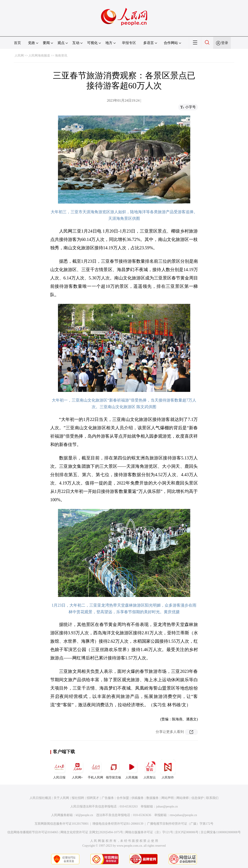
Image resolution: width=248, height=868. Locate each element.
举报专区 (129, 43)
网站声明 (168, 798)
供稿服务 (138, 798)
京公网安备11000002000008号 (221, 832)
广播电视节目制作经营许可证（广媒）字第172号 (180, 824)
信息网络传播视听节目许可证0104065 (33, 832)
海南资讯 (61, 56)
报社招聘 (78, 798)
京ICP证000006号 (187, 832)
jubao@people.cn (167, 807)
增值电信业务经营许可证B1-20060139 (118, 824)
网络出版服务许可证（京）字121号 (149, 832)
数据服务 (153, 798)
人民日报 (59, 769)
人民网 (19, 56)
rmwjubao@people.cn (183, 815)
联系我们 (212, 798)
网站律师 (183, 798)
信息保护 (198, 798)
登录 (225, 43)
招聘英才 (93, 798)
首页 (17, 43)
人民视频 (132, 769)
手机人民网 (95, 769)
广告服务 (108, 798)
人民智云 (150, 769)
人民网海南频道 (39, 56)
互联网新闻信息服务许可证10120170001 (62, 824)
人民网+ (77, 769)
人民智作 (168, 769)
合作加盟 (123, 798)
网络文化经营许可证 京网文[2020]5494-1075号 (92, 832)
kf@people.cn (85, 815)
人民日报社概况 (40, 798)
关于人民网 (61, 798)
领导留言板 (114, 769)
